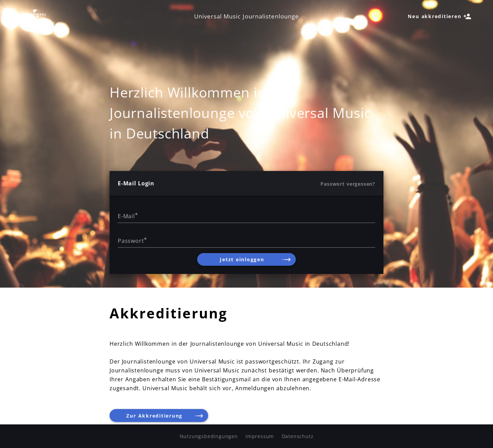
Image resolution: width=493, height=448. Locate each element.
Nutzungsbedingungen (209, 436)
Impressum (260, 436)
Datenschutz (298, 436)
